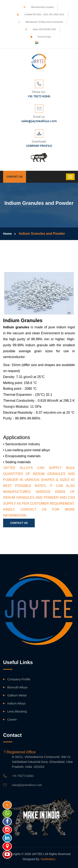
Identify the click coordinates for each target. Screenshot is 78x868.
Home (7, 234)
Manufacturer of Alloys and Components (39, 22)
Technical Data (39, 37)
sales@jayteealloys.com (27, 785)
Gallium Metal (17, 695)
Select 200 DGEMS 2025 (39, 29)
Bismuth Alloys (17, 687)
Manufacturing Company (37, 7)
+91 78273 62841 (23, 776)
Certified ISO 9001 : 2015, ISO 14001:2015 (39, 15)
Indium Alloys (16, 703)
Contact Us (15, 177)
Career (12, 719)
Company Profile (19, 679)
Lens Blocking (17, 711)
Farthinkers (48, 859)
